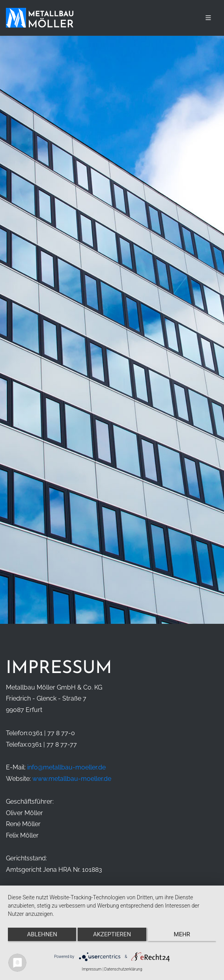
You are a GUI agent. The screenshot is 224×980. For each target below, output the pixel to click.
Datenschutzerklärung (123, 969)
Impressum (91, 969)
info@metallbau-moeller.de (66, 767)
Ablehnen (42, 934)
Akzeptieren (112, 934)
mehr (182, 934)
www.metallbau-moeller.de (72, 779)
